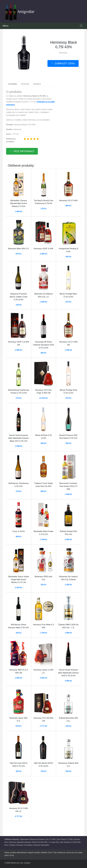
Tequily (13, 845)
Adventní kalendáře (41, 845)
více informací (24, 151)
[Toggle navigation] (81, 26)
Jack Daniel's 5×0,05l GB (70, 842)
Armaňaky (28, 845)
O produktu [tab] (13, 84)
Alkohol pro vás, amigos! (21, 863)
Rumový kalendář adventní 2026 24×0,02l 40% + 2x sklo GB (34, 842)
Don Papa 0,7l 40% (65, 839)
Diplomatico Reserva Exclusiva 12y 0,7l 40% (38, 839)
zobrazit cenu (65, 63)
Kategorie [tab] (37, 84)
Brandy (20, 845)
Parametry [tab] (25, 84)
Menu (6, 26)
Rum (6, 845)
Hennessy (63, 53)
